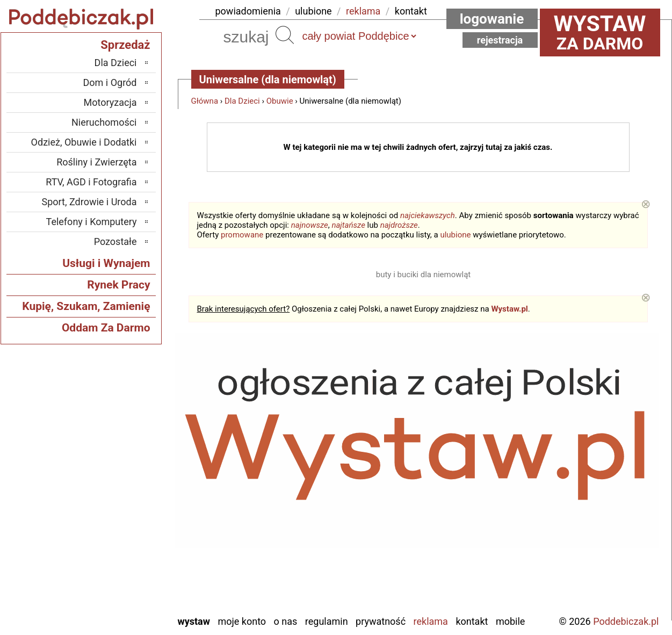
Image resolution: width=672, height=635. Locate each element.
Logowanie (492, 19)
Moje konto (242, 621)
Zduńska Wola (109, 606)
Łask (127, 446)
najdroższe (399, 225)
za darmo (600, 32)
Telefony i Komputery (92, 222)
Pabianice (118, 504)
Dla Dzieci (242, 101)
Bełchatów (116, 432)
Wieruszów (115, 591)
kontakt (411, 11)
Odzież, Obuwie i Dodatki (84, 142)
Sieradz (122, 533)
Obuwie (280, 101)
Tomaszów (115, 548)
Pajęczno (118, 519)
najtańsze (348, 225)
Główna (205, 101)
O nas (286, 621)
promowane (242, 235)
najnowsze (310, 225)
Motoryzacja (110, 102)
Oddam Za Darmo (106, 328)
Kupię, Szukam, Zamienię (86, 306)
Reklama (431, 621)
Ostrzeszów (114, 490)
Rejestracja (500, 40)
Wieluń (123, 577)
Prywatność (381, 621)
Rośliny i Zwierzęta (96, 162)
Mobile (510, 621)
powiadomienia (248, 11)
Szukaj (285, 35)
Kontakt (472, 621)
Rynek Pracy (118, 285)
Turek (126, 562)
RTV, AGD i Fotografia (91, 182)
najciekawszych (428, 215)
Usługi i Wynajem (106, 263)
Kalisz (125, 475)
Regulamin (327, 621)
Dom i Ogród (110, 82)
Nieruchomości (104, 122)
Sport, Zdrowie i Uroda (89, 202)
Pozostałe (115, 241)
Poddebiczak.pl (626, 621)
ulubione (313, 11)
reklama (363, 11)
